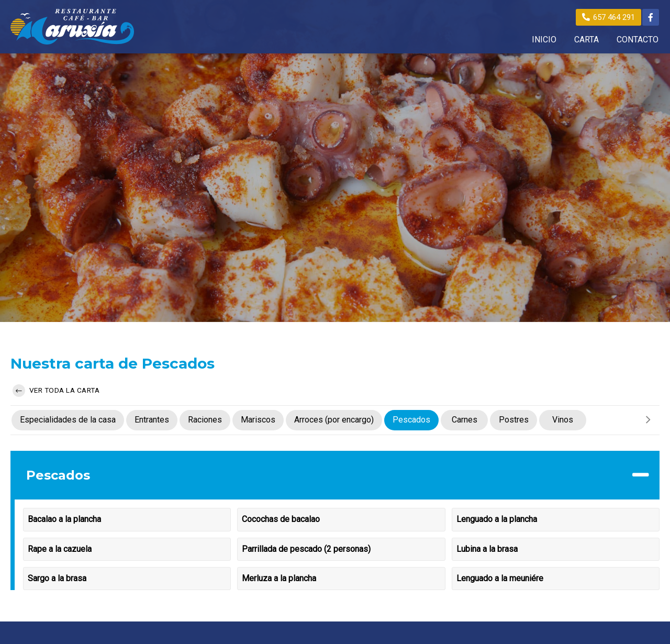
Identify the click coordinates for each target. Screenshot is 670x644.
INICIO (544, 40)
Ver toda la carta (56, 391)
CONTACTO (638, 40)
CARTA (587, 40)
